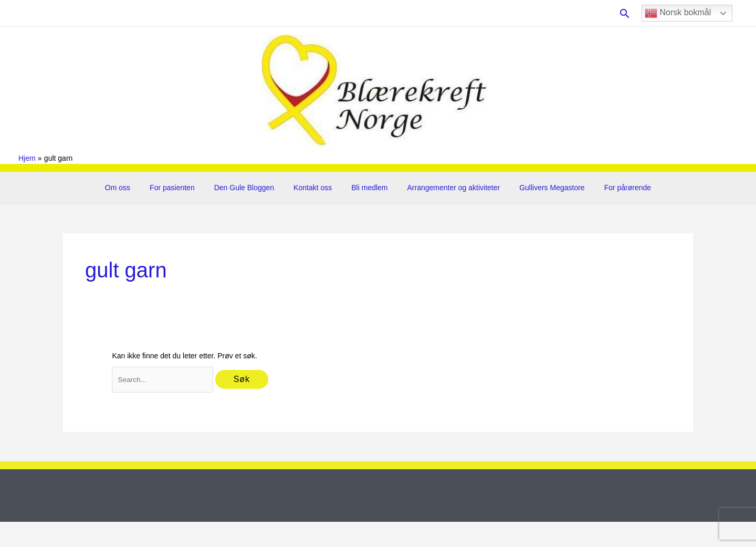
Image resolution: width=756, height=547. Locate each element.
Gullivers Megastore (540, 188)
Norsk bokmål (678, 13)
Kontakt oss (315, 188)
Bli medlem (367, 188)
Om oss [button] (134, 188)
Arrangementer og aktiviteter (447, 188)
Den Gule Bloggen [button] (251, 188)
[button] (625, 13)
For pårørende (611, 188)
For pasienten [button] (184, 188)
